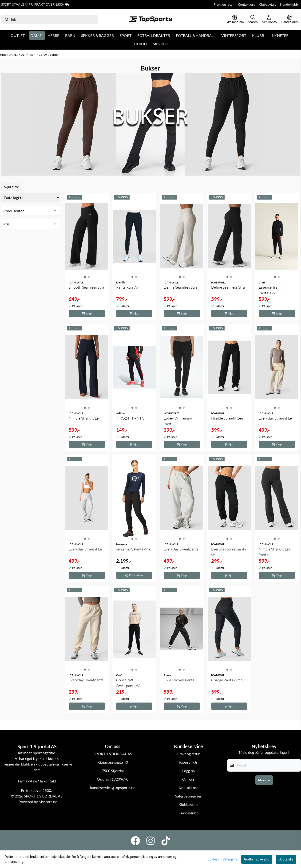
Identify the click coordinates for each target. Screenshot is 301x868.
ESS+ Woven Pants (179, 680)
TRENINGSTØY (38, 55)
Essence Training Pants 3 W (272, 290)
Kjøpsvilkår (188, 762)
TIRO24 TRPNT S (130, 418)
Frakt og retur (224, 4)
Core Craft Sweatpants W (128, 683)
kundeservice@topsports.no (113, 787)
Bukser (54, 55)
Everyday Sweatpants (181, 549)
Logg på (188, 771)
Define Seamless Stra (180, 287)
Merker (160, 44)
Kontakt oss (246, 4)
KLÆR (23, 55)
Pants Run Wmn (129, 287)
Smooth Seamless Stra (86, 287)
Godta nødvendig (257, 859)
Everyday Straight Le (275, 418)
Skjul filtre (11, 187)
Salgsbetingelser (188, 796)
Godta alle (286, 859)
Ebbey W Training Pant (178, 421)
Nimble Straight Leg (85, 418)
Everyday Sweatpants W (229, 552)
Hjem (4, 55)
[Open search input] (253, 20)
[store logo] (150, 20)
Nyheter (280, 35)
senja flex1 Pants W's (133, 549)
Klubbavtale (267, 4)
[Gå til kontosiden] (269, 20)
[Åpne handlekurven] (289, 20)
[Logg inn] (235, 20)
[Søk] (50, 20)
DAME (13, 55)
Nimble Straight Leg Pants (275, 552)
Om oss (188, 779)
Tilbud (140, 44)
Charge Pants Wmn (227, 680)
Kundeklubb (289, 4)
